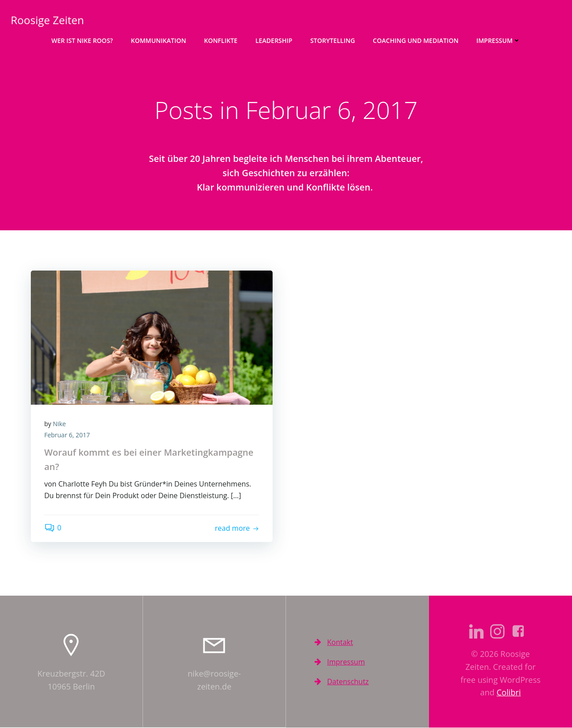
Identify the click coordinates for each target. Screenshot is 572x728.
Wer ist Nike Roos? (82, 40)
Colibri (509, 693)
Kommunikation (159, 40)
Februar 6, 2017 (67, 435)
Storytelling (332, 40)
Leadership (274, 40)
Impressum (498, 40)
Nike (59, 424)
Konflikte (221, 40)
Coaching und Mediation (416, 40)
